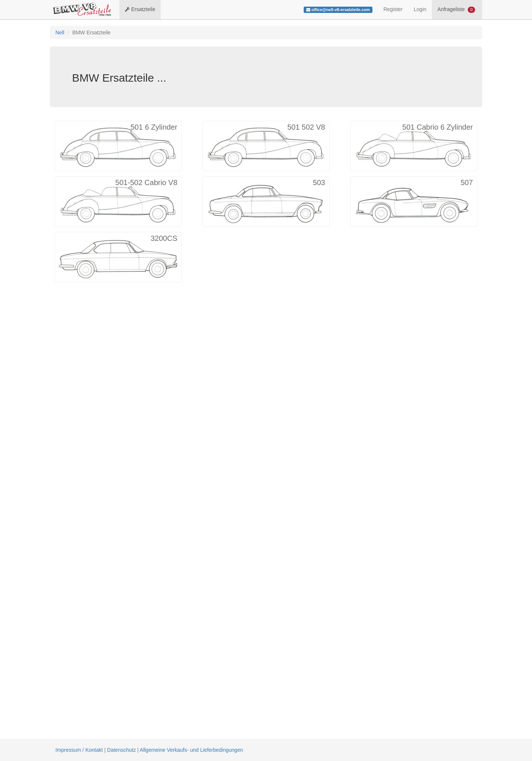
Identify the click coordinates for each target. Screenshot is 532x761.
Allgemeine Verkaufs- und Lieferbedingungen (191, 750)
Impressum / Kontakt (79, 750)
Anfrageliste (456, 10)
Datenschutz (122, 750)
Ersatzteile (140, 9)
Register (393, 9)
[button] (118, 146)
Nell (60, 33)
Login (420, 9)
